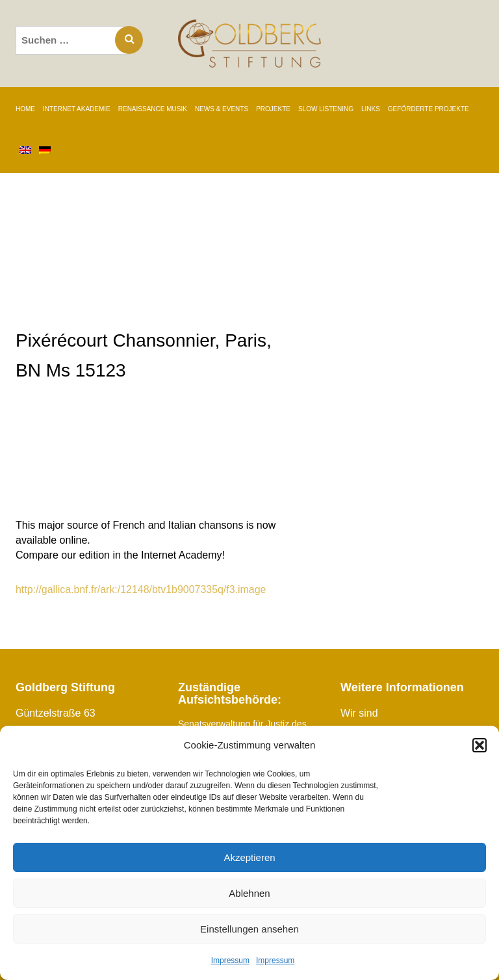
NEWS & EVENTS (222, 109)
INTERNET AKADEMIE (77, 109)
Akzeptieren (249, 857)
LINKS (371, 109)
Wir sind (359, 713)
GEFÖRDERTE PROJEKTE (429, 109)
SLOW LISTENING (326, 109)
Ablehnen (249, 893)
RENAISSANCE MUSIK (153, 109)
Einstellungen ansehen (249, 929)
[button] (480, 745)
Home (25, 109)
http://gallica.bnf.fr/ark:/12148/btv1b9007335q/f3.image (141, 589)
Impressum (230, 960)
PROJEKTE (273, 109)
